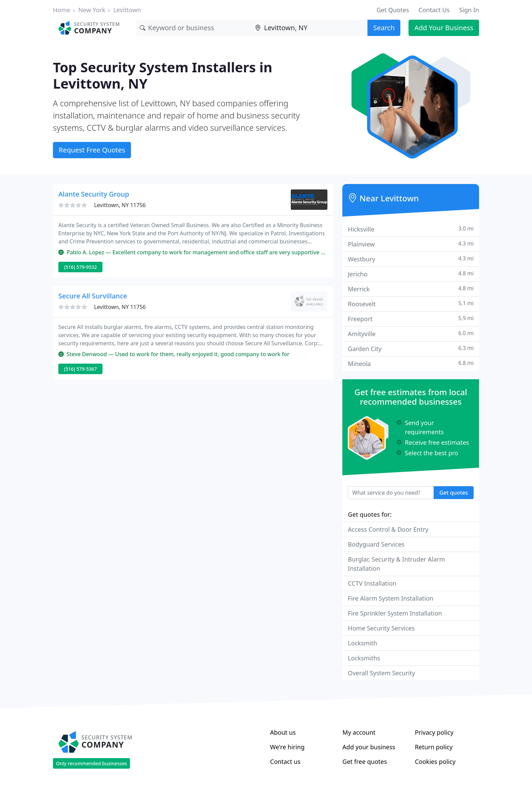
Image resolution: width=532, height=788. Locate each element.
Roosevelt (411, 304)
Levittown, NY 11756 (120, 205)
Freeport (411, 319)
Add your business (369, 747)
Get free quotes (365, 762)
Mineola (411, 363)
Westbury (411, 259)
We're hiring (287, 747)
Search (384, 28)
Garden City (411, 349)
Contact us (285, 762)
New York (92, 10)
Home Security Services (381, 628)
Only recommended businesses (91, 763)
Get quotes (454, 493)
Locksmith (362, 643)
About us (283, 732)
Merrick (411, 289)
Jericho (411, 274)
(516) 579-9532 (81, 267)
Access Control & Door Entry (388, 529)
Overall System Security (381, 673)
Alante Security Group (94, 194)
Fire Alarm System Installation (391, 598)
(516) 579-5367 (81, 369)
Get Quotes (393, 10)
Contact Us (434, 10)
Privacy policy (434, 732)
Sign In (469, 10)
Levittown (127, 10)
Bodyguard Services (376, 544)
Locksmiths (364, 658)
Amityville (411, 334)
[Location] (310, 28)
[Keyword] (194, 28)
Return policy (434, 747)
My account (359, 732)
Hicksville (411, 229)
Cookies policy (435, 762)
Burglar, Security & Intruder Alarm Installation (396, 564)
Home (62, 10)
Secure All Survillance (93, 296)
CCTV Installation (372, 583)
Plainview (411, 244)
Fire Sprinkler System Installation (395, 613)
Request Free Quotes (92, 150)
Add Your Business (444, 28)
